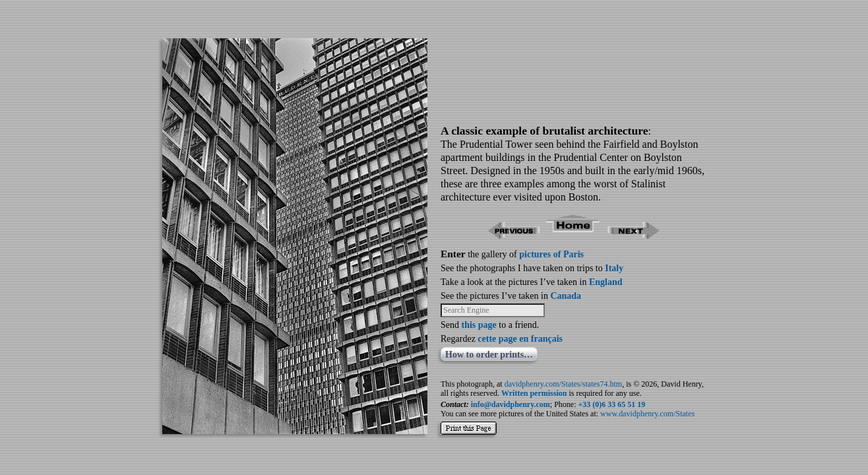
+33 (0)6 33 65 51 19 (612, 404)
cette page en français (520, 339)
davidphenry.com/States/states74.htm (564, 384)
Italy (614, 268)
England (606, 282)
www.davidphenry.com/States (647, 414)
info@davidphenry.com (511, 404)
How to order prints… (489, 355)
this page (479, 325)
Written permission (534, 393)
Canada (566, 296)
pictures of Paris (551, 254)
